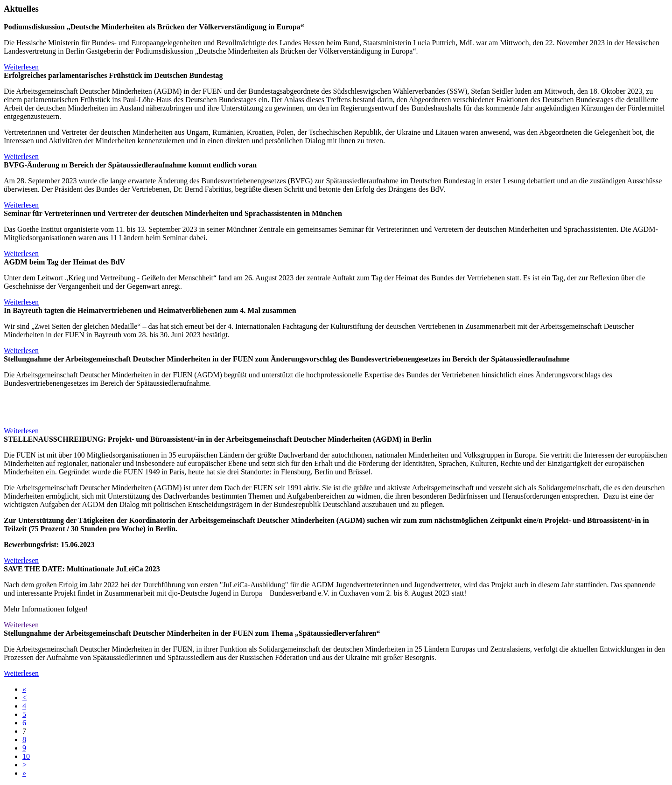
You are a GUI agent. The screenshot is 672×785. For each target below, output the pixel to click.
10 (26, 756)
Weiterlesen (21, 67)
